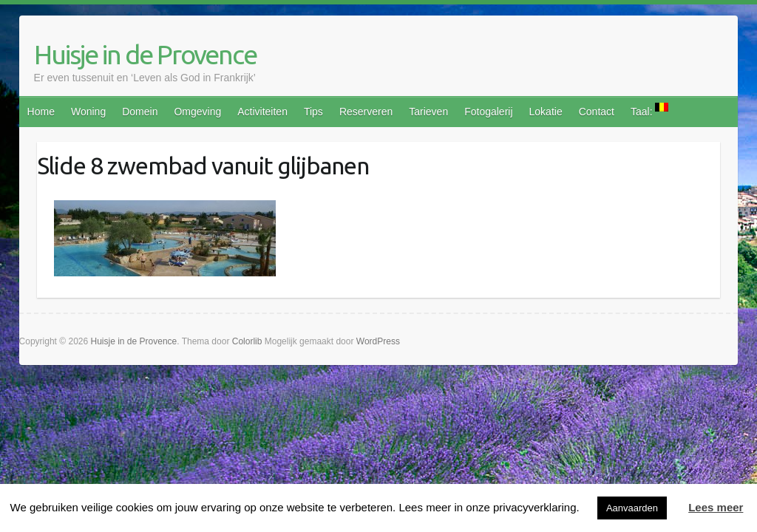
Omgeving (197, 112)
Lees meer (716, 507)
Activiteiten (262, 112)
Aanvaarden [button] (632, 508)
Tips (313, 112)
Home (41, 112)
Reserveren (366, 112)
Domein (140, 112)
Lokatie (546, 112)
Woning (88, 112)
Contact (597, 112)
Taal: (649, 110)
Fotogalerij (488, 112)
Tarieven (428, 112)
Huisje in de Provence (145, 54)
